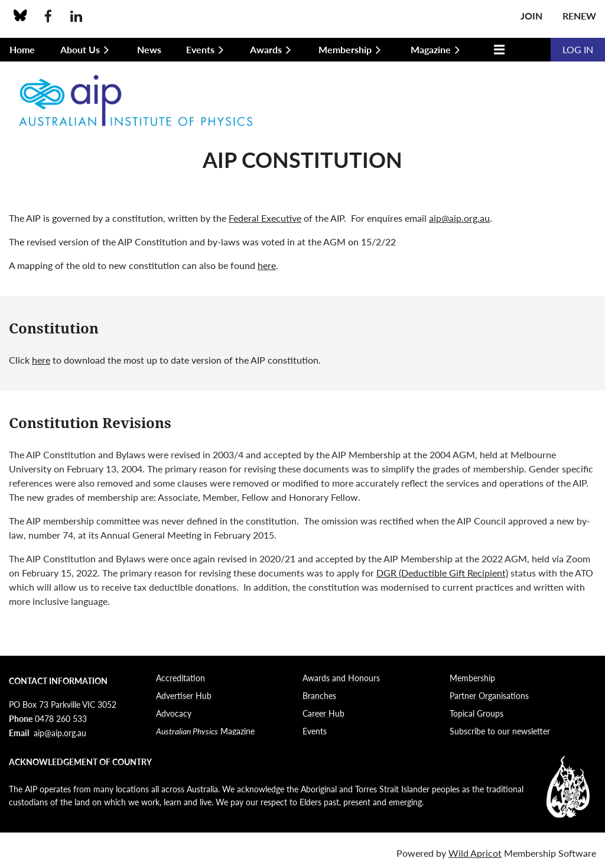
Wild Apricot (475, 853)
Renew (579, 16)
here (267, 265)
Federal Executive (265, 218)
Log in (578, 49)
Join (531, 16)
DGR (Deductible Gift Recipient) (442, 573)
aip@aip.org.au (459, 218)
